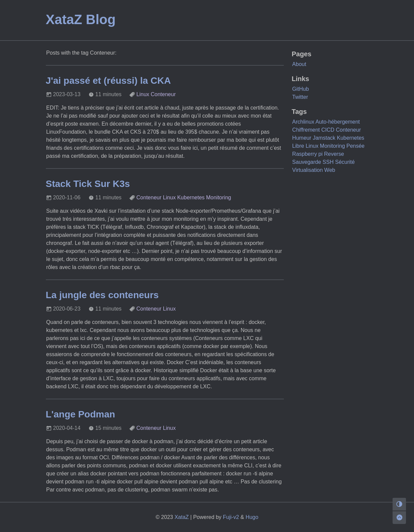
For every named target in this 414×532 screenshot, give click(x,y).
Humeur (302, 138)
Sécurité (345, 162)
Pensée (355, 146)
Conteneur (163, 94)
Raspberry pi (307, 154)
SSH (328, 162)
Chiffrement (306, 130)
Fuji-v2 (231, 517)
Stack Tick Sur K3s (88, 184)
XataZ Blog (81, 19)
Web (330, 170)
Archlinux (303, 122)
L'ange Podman (80, 414)
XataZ (182, 517)
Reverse (334, 154)
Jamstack (324, 138)
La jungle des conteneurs (102, 295)
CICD (328, 130)
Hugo (252, 517)
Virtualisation (307, 170)
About (299, 64)
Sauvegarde (307, 162)
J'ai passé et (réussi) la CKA (108, 81)
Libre (298, 146)
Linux (143, 94)
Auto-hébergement (338, 122)
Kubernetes (191, 197)
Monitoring (219, 197)
